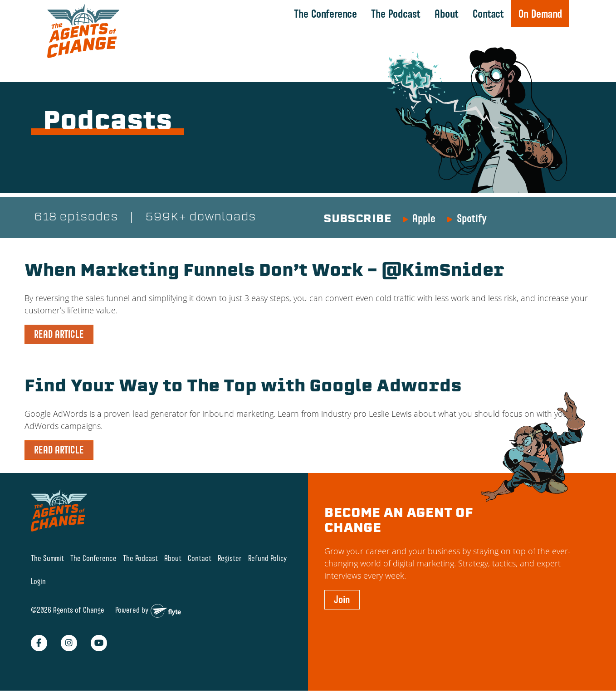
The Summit (47, 558)
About (447, 14)
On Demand (540, 14)
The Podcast (396, 14)
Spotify (472, 218)
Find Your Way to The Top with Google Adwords (243, 387)
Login (38, 581)
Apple (424, 218)
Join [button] (342, 600)
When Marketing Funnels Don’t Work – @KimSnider (264, 272)
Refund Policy (268, 558)
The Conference (325, 14)
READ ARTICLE (59, 334)
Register (230, 558)
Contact (488, 14)
